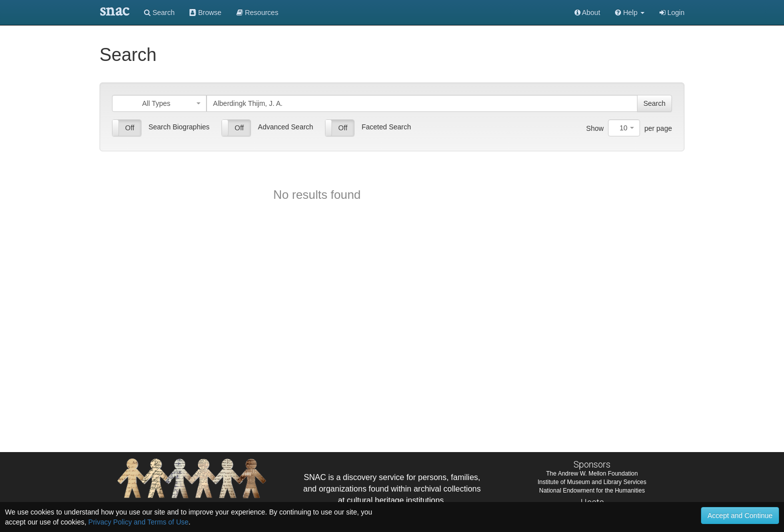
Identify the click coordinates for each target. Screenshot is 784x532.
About (587, 12)
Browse (205, 12)
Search (159, 12)
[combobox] (159, 103)
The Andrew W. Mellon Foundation (592, 474)
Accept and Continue (740, 516)
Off (129, 128)
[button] (630, 12)
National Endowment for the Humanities (592, 491)
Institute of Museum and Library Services (592, 482)
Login (672, 12)
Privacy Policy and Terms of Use (138, 522)
